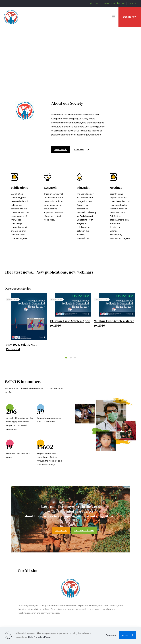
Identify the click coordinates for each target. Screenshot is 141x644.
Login (91, 3)
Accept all (128, 635)
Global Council (119, 3)
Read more (111, 635)
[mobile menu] (113, 17)
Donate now (130, 17)
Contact (132, 3)
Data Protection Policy (39, 637)
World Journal (102, 3)
